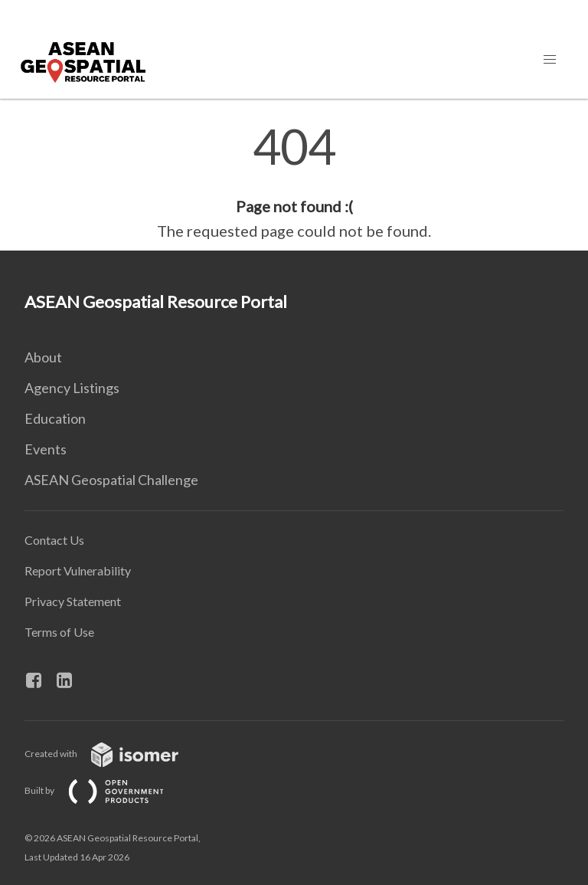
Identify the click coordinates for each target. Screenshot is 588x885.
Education (55, 418)
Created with (114, 754)
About (43, 357)
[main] (294, 182)
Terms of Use (59, 632)
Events (46, 449)
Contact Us (54, 540)
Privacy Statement (73, 601)
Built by (106, 790)
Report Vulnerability (78, 570)
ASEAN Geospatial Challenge (111, 480)
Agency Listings (72, 388)
